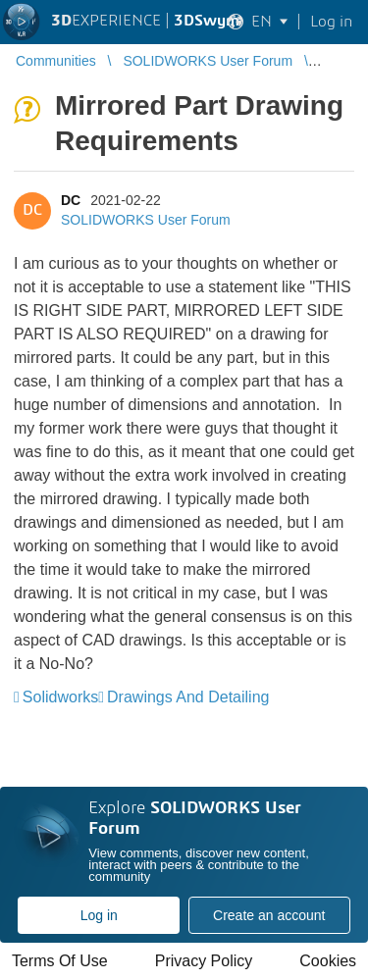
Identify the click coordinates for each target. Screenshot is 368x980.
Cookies (328, 961)
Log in (99, 915)
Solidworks (60, 697)
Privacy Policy (204, 961)
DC (71, 200)
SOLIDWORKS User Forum (146, 220)
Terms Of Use (60, 961)
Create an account (269, 915)
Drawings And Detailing (188, 697)
